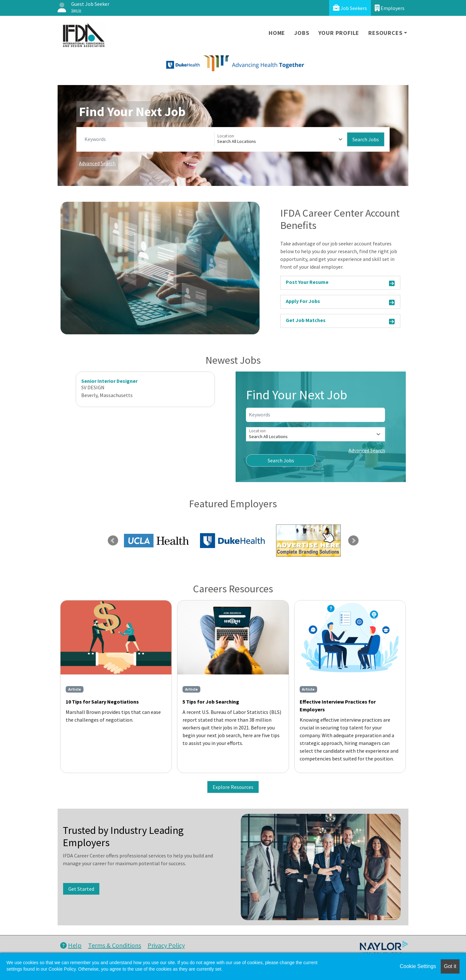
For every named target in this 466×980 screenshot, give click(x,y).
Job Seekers (350, 8)
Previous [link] (113, 541)
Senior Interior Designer (109, 381)
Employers (390, 8)
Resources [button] (385, 33)
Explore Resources (233, 787)
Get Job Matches (340, 321)
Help (71, 945)
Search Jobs (366, 139)
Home (277, 33)
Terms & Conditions (115, 945)
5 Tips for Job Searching (211, 702)
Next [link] (353, 541)
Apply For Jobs (340, 302)
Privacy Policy (166, 945)
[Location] (281, 139)
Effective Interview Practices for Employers (338, 705)
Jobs (302, 33)
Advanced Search (97, 163)
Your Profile (339, 33)
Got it (450, 966)
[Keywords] (148, 139)
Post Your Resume (340, 283)
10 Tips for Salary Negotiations (102, 702)
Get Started (81, 889)
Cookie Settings (418, 966)
